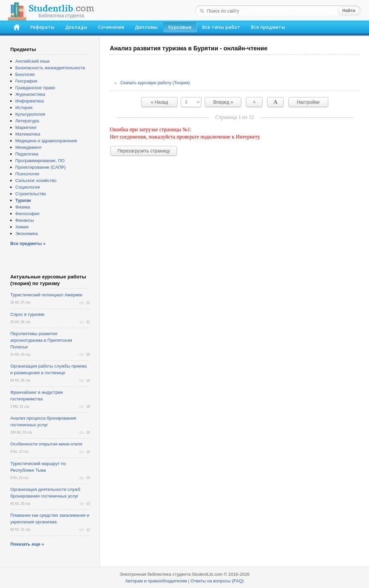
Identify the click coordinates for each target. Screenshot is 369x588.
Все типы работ (221, 27)
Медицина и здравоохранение (46, 141)
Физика (23, 207)
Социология (28, 187)
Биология (25, 74)
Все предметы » (28, 243)
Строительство (31, 194)
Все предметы (268, 27)
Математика (28, 134)
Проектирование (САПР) (40, 167)
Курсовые (180, 27)
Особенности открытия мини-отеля (46, 444)
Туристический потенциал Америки (46, 295)
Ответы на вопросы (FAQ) (217, 581)
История (24, 108)
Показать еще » (27, 544)
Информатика (30, 101)
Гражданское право (35, 88)
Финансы (25, 220)
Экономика (27, 234)
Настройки (308, 102)
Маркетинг (26, 127)
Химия (22, 227)
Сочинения (111, 27)
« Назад (160, 102)
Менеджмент (29, 147)
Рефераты (42, 27)
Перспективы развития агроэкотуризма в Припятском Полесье (41, 340)
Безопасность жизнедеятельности (50, 68)
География (26, 81)
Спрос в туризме (27, 314)
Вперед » (223, 102)
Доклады (76, 27)
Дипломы (146, 27)
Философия (27, 214)
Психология (27, 174)
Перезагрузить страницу (144, 151)
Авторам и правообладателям (156, 581)
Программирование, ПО (40, 161)
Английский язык (32, 61)
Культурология (30, 114)
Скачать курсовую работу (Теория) (155, 83)
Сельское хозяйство (36, 180)
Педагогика (27, 154)
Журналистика (30, 94)
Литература (27, 121)
